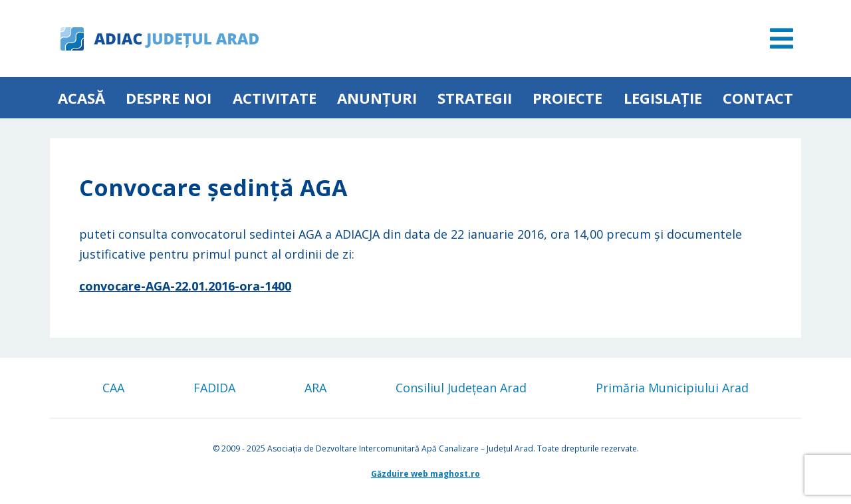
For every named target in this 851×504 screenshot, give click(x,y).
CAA (113, 388)
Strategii (475, 98)
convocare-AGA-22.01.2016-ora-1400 (185, 286)
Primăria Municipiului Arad (672, 388)
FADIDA (214, 388)
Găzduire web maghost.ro (425, 474)
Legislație (663, 98)
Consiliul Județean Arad (461, 388)
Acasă (81, 98)
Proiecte (567, 98)
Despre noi (169, 98)
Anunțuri (377, 98)
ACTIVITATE (275, 98)
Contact (758, 98)
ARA (315, 388)
